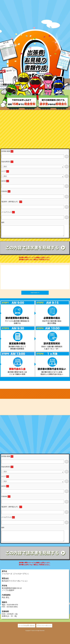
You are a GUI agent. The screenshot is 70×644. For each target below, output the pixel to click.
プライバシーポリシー (44, 626)
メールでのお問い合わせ (27, 626)
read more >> (35, 293)
